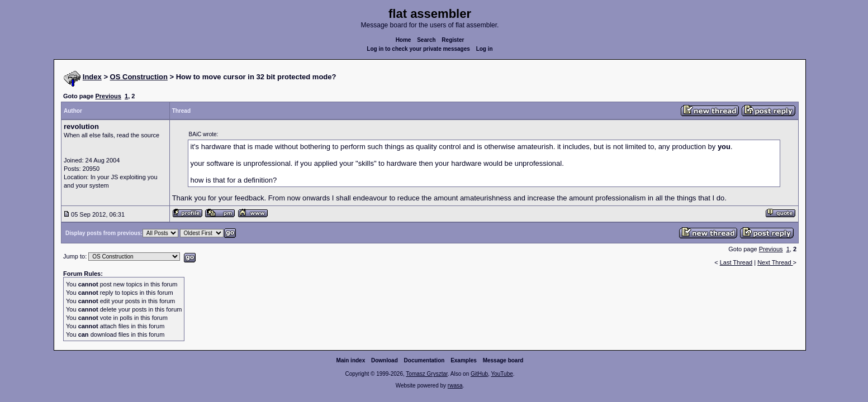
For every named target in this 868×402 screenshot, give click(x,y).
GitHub (479, 374)
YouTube (502, 374)
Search (426, 40)
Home (404, 40)
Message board (503, 360)
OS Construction (139, 77)
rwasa (455, 386)
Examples (464, 360)
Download (385, 360)
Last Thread (736, 262)
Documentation (424, 360)
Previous (108, 96)
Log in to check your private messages (418, 49)
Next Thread (775, 262)
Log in (485, 49)
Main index (351, 360)
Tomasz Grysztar (426, 374)
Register (453, 40)
